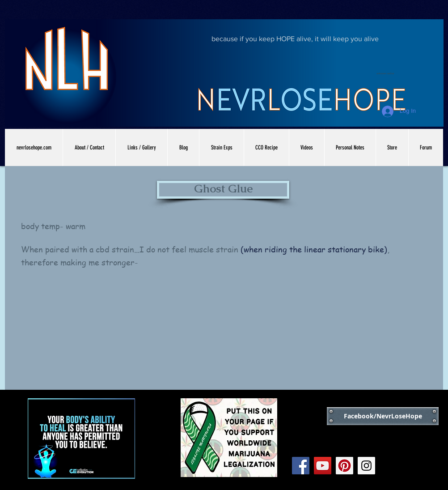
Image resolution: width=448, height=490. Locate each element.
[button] (223, 190)
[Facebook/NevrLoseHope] (383, 416)
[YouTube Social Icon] (323, 466)
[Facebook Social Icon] (301, 466)
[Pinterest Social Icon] (344, 466)
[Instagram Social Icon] (366, 466)
